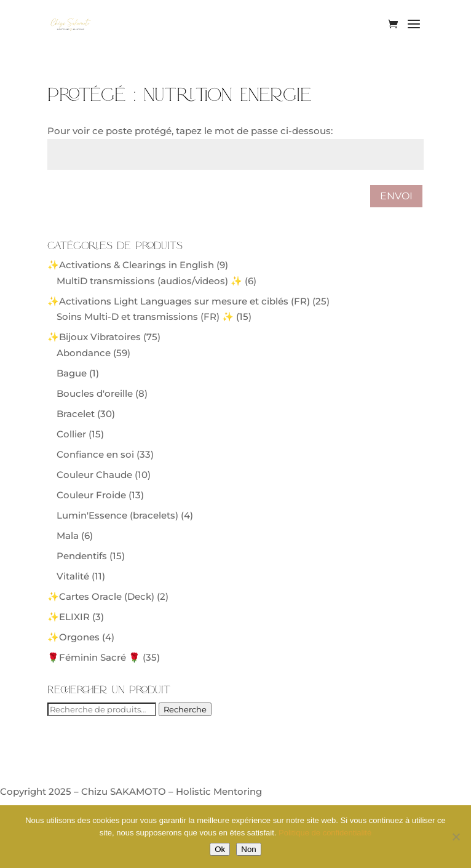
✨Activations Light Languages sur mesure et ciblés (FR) (179, 301)
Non (248, 849)
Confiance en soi (95, 454)
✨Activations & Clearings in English (131, 265)
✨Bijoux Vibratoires (94, 337)
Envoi (396, 196)
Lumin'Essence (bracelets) (117, 515)
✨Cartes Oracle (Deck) (101, 596)
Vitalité (73, 576)
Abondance (84, 353)
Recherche (185, 709)
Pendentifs (82, 556)
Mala (68, 536)
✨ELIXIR (69, 617)
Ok (220, 849)
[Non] (456, 837)
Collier (71, 434)
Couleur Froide (91, 495)
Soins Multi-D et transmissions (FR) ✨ (145, 317)
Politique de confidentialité (325, 833)
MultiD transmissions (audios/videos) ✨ (149, 281)
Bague (72, 373)
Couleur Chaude (94, 475)
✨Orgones (73, 637)
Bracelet (76, 414)
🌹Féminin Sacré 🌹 (94, 657)
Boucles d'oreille (95, 393)
